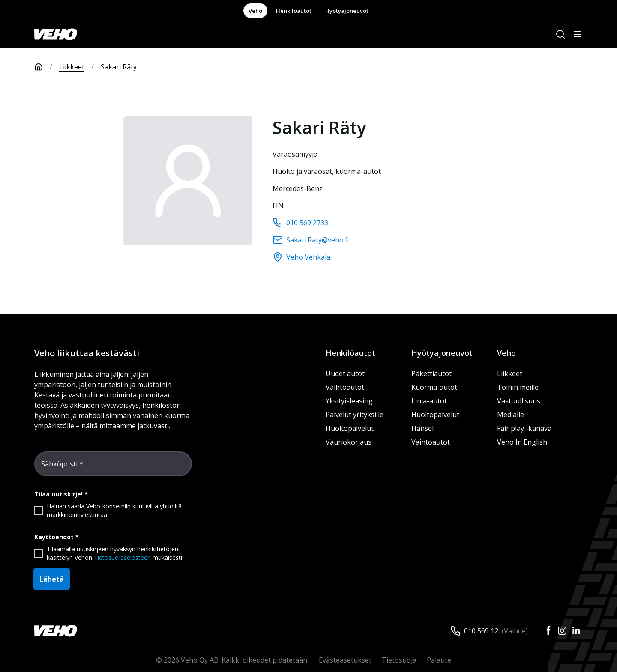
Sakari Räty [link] (119, 67)
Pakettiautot (431, 373)
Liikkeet (72, 67)
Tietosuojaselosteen (122, 557)
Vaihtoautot (345, 387)
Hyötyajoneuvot (347, 11)
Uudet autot (345, 373)
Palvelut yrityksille (355, 415)
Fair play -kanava (524, 428)
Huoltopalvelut (350, 428)
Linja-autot (429, 401)
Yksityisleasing (349, 401)
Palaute (439, 660)
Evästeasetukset (345, 660)
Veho (255, 11)
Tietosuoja (399, 660)
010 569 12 (481, 631)
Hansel (422, 428)
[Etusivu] (47, 67)
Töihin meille (518, 387)
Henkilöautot (294, 11)
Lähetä (52, 579)
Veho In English (522, 442)
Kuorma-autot (434, 387)
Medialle (511, 415)
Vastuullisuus (519, 401)
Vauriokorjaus (349, 442)
